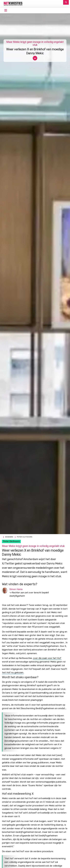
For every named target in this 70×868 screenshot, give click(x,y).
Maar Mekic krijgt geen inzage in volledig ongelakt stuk (35, 44)
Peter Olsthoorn (11, 541)
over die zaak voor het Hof (47, 658)
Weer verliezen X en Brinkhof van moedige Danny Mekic (35, 51)
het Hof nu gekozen (13, 673)
